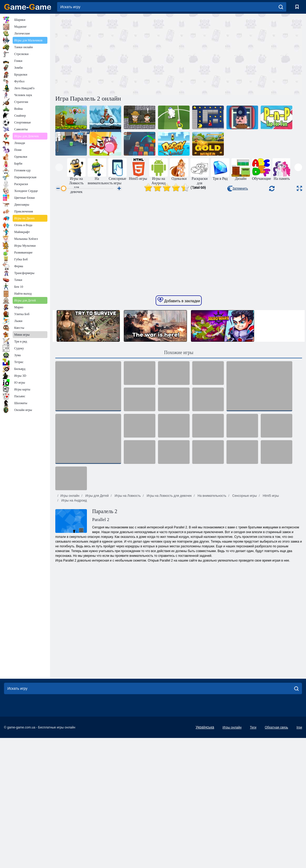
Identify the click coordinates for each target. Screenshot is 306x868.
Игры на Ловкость (127, 604)
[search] (281, 7)
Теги (253, 836)
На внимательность (211, 604)
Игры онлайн (70, 604)
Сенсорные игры (244, 604)
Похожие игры (179, 461)
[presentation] (59, 167)
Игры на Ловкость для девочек (169, 604)
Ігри (299, 836)
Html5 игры (270, 604)
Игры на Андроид (73, 609)
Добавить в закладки (179, 408)
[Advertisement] (117, 53)
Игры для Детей (97, 604)
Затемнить (238, 189)
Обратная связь (276, 836)
